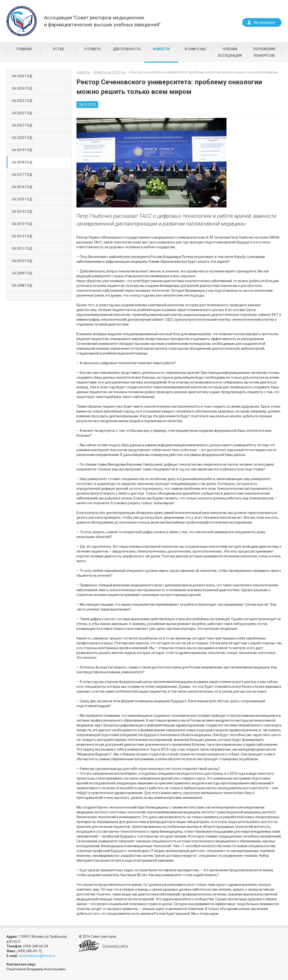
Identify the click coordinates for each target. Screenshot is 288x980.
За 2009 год (22, 273)
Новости (161, 49)
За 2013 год (22, 224)
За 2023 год (22, 101)
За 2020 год (22, 138)
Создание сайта (115, 946)
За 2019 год (22, 150)
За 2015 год (22, 199)
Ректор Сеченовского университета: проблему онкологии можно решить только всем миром (204, 72)
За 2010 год (22, 261)
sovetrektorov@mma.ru (37, 956)
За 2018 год (22, 162)
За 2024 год (22, 88)
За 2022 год (22, 113)
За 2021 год (22, 125)
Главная (24, 49)
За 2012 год (22, 236)
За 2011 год (22, 249)
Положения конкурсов (264, 52)
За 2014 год (22, 212)
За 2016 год (22, 187)
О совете (92, 49)
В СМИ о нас (196, 49)
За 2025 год (22, 76)
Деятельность (127, 49)
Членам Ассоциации (230, 52)
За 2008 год (22, 285)
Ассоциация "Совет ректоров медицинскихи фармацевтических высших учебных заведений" (102, 21)
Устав (58, 49)
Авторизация (264, 22)
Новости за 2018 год (110, 72)
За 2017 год (22, 175)
